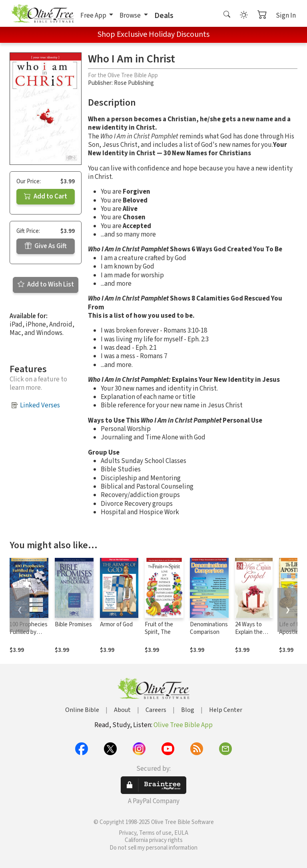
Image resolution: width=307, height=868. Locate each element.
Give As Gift (46, 246)
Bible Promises (73, 624)
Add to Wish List (46, 285)
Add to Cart (46, 196)
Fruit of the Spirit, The (159, 628)
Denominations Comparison (209, 628)
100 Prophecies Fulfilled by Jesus (29, 632)
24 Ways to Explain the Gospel (249, 632)
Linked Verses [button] (40, 405)
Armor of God (116, 624)
